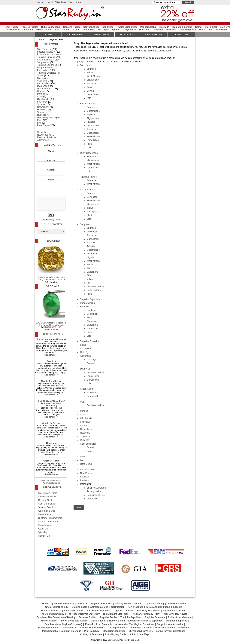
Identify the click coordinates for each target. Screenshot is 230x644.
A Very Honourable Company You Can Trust (51, 340)
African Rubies (49, 621)
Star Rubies (12, 27)
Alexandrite (13, 30)
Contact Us (92, 499)
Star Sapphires (92, 27)
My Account (128, 35)
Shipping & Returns (97, 488)
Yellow (90, 279)
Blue (89, 275)
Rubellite (171, 30)
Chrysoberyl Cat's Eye (141, 631)
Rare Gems (222, 30)
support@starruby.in (84, 62)
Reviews (84, 480)
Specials (84, 477)
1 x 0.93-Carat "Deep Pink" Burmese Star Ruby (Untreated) (51, 403)
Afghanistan (93, 118)
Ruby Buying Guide (116, 634)
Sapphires (108, 27)
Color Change (94, 290)
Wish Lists (75, 2)
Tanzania (91, 84)
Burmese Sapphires (176, 621)
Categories (75, 35)
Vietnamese (93, 80)
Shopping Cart (154, 35)
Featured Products (51, 611)
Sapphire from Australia (170, 624)
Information (101, 35)
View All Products (74, 611)
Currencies (53, 224)
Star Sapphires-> (46, 60)
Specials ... (43, 132)
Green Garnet (44, 30)
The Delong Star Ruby (52, 614)
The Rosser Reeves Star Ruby (83, 614)
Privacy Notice (94, 491)
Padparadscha (148, 27)
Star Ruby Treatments (148, 611)
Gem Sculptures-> (46, 118)
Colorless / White (95, 287)
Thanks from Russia (51, 381)
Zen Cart (135, 640)
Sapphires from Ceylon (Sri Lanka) (63, 624)
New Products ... (45, 135)
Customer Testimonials (50, 518)
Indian (90, 72)
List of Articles (45, 514)
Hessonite (145, 30)
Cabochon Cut (70, 628)
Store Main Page (47, 497)
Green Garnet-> (45, 89)
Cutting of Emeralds (91, 634)
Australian (92, 254)
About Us (43, 529)
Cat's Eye (225, 27)
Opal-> (41, 91)
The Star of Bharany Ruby (145, 614)
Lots (210, 30)
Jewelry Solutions (47, 507)
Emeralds (164, 27)
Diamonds (28, 30)
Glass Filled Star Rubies (104, 621)
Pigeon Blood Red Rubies (74, 621)
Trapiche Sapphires (127, 27)
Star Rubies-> (44, 49)
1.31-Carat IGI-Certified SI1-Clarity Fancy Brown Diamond (51, 263)
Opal (56, 30)
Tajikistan (91, 115)
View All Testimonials (51, 481)
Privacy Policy (54, 220)
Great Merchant (51, 461)
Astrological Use (47, 511)
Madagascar (93, 133)
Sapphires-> (43, 62)
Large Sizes (93, 94)
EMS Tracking (156, 604)
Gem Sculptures (188, 30)
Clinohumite (88, 30)
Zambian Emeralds (71, 631)
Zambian (91, 310)
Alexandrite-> (44, 83)
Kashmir (91, 243)
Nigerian (91, 257)
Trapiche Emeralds (182, 27)
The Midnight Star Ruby (116, 614)
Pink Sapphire (92, 631)
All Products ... (44, 140)
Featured (53, 241)
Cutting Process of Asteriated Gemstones (167, 628)
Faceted (91, 363)
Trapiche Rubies (72, 27)
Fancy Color (93, 376)
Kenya (90, 87)
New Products (87, 473)
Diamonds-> (43, 86)
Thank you (51, 443)
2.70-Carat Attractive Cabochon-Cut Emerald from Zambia (51, 308)
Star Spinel (211, 27)
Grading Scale (46, 500)
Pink (89, 283)
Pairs (202, 30)
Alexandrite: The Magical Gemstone (135, 624)
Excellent (51, 361)
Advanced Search (89, 470)
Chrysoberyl (130, 30)
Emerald (91, 447)
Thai (89, 268)
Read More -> (51, 355)
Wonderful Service (51, 423)
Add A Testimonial (51, 483)
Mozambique (93, 111)
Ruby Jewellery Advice (175, 614)
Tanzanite (158, 30)
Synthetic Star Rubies (175, 611)
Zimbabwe (92, 321)
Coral (76, 30)
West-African (93, 76)
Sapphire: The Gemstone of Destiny (56, 617)
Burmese (91, 69)
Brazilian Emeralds (48, 628)
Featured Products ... (48, 137)
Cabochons (92, 272)
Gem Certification (47, 504)
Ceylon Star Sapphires (93, 628)
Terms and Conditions (158, 607)
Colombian (92, 314)
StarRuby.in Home (48, 493)
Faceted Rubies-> (46, 52)
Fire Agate (103, 30)
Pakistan (91, 122)
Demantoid (92, 396)
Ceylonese (92, 197)
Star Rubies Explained (98, 611)
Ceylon (90, 91)
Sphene (116, 30)
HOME (48, 35)
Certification (118, 607)
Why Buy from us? (64, 604)
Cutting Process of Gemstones (125, 628)
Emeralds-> (43, 70)
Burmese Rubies (88, 617)
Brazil (89, 317)
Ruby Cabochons (51, 27)
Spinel (199, 27)
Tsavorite (91, 393)
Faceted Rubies (30, 27)
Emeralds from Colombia (99, 624)
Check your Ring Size (57, 607)
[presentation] (51, 204)
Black (89, 215)
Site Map (43, 532)
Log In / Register (57, 2)
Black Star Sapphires (114, 631)
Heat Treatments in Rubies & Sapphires (141, 621)
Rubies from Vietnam (179, 617)
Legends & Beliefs (123, 611)
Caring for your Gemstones (171, 631)
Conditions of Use (96, 495)
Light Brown (93, 380)
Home (40, 2)
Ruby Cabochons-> (47, 54)
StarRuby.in (113, 640)
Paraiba (66, 30)
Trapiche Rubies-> (46, 57)
